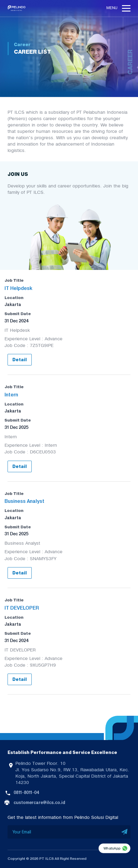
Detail (20, 360)
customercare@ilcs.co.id (39, 802)
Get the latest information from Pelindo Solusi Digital (63, 817)
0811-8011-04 (26, 792)
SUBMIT (124, 832)
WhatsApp (112, 848)
